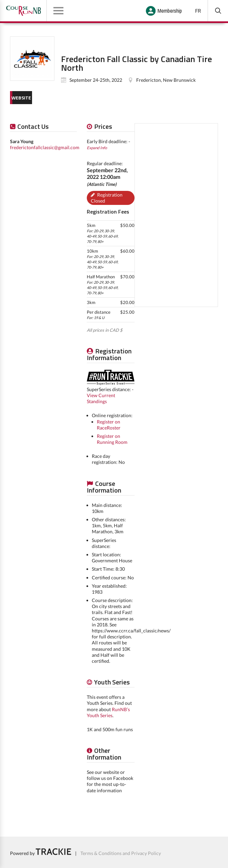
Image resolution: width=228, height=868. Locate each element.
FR (198, 11)
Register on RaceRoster (109, 425)
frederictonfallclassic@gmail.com (45, 147)
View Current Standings (101, 398)
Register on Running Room (112, 439)
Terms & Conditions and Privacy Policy (121, 853)
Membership (170, 11)
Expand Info (97, 148)
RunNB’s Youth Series (108, 712)
